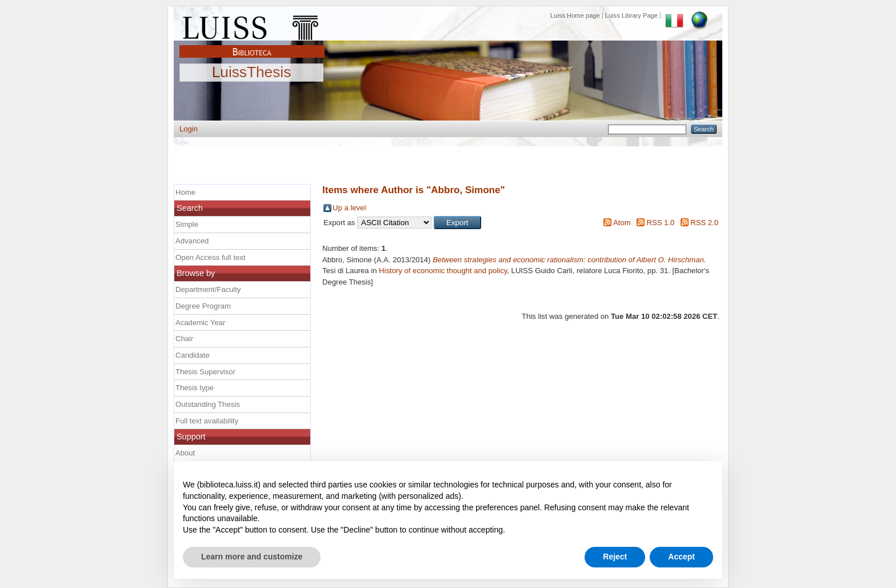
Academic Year (200, 323)
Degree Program (203, 306)
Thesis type (195, 388)
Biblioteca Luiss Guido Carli (252, 45)
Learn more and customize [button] (252, 557)
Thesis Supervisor (205, 372)
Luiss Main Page (252, 25)
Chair (184, 339)
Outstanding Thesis (208, 404)
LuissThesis (252, 73)
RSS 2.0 (704, 223)
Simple (187, 224)
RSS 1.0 (660, 223)
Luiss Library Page (631, 15)
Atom (622, 223)
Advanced (192, 241)
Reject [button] (615, 557)
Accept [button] (681, 557)
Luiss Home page (575, 15)
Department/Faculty (208, 289)
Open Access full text (210, 257)
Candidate (193, 355)
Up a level (349, 208)
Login (189, 129)
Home (185, 192)
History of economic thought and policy (443, 271)
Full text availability (207, 421)
